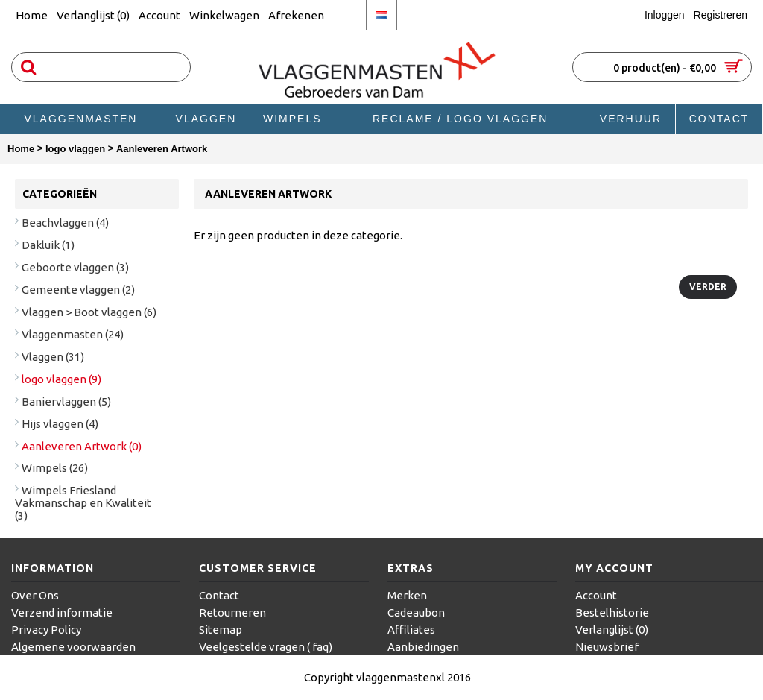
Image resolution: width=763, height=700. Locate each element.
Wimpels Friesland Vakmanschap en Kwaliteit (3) (83, 503)
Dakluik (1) (48, 245)
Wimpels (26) (55, 468)
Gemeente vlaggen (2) (78, 290)
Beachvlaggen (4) (65, 223)
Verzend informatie (62, 612)
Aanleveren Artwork (162, 149)
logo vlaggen (75, 149)
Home (21, 149)
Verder (708, 287)
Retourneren (232, 612)
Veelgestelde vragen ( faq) (266, 647)
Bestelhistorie (612, 612)
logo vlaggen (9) (61, 379)
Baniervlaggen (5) (66, 401)
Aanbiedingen (423, 647)
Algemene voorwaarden (73, 647)
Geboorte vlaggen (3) (75, 267)
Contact (219, 595)
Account (596, 595)
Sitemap (221, 630)
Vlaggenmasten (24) (73, 334)
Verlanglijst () (612, 630)
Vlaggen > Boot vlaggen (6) (89, 312)
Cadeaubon (416, 612)
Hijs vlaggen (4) (60, 424)
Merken (407, 595)
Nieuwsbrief (607, 647)
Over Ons (35, 595)
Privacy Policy (46, 630)
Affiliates (411, 630)
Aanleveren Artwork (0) (82, 446)
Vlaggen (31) (53, 357)
